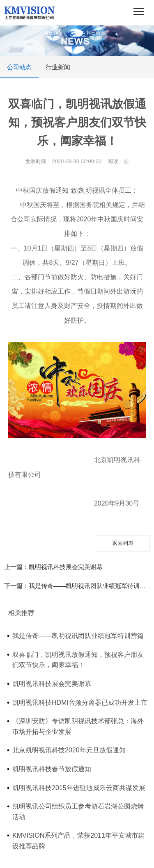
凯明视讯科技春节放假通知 (52, 769)
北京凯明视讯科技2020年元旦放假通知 (69, 750)
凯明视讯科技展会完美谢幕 (66, 567)
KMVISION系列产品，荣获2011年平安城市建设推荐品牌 (78, 841)
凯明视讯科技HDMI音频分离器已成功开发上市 (80, 703)
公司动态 (19, 71)
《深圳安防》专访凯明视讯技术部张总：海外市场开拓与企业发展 (78, 726)
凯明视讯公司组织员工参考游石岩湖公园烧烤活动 (78, 812)
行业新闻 (58, 67)
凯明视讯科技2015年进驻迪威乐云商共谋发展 (79, 788)
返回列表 (123, 543)
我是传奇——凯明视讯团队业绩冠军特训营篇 (90, 586)
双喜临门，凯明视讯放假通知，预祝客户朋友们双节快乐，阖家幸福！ (78, 660)
